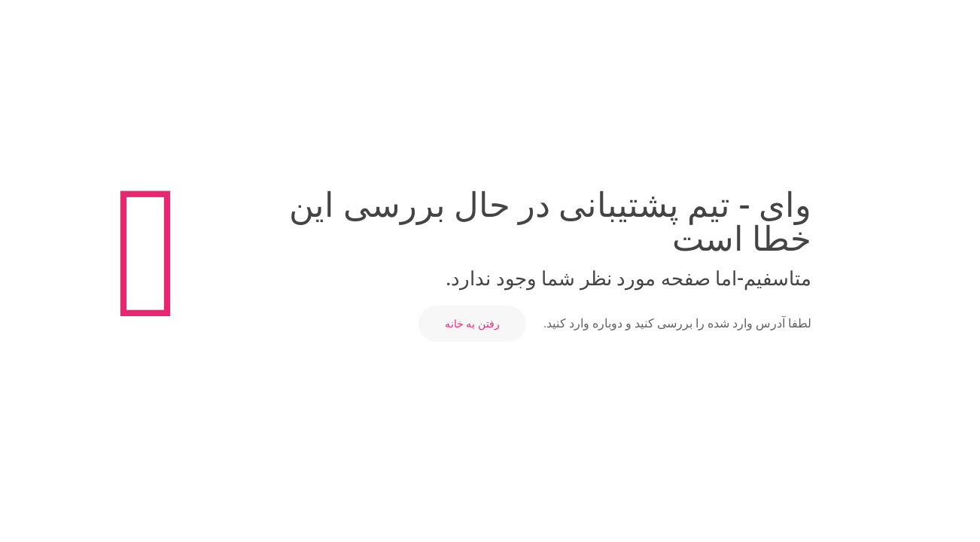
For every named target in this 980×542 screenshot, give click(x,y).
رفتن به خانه (472, 324)
